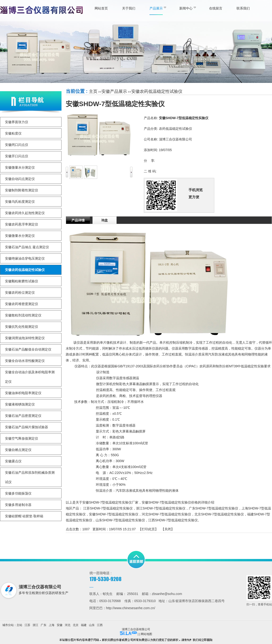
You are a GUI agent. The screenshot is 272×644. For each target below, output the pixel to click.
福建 (84, 625)
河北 (68, 625)
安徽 (60, 625)
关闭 (168, 529)
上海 (52, 625)
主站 (19, 625)
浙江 (35, 625)
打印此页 (148, 529)
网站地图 (146, 634)
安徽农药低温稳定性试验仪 (157, 91)
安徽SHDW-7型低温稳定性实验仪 (114, 514)
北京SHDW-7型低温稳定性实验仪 (219, 514)
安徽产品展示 (114, 91)
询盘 (105, 220)
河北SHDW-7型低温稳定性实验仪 (166, 514)
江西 (100, 625)
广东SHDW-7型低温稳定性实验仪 (213, 508)
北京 (76, 625)
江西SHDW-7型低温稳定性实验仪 (173, 520)
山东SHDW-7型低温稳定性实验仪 (120, 520)
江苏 (27, 625)
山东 (92, 625)
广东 (44, 625)
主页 (93, 91)
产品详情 (78, 220)
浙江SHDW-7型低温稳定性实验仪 (161, 508)
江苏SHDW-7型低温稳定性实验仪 (108, 508)
